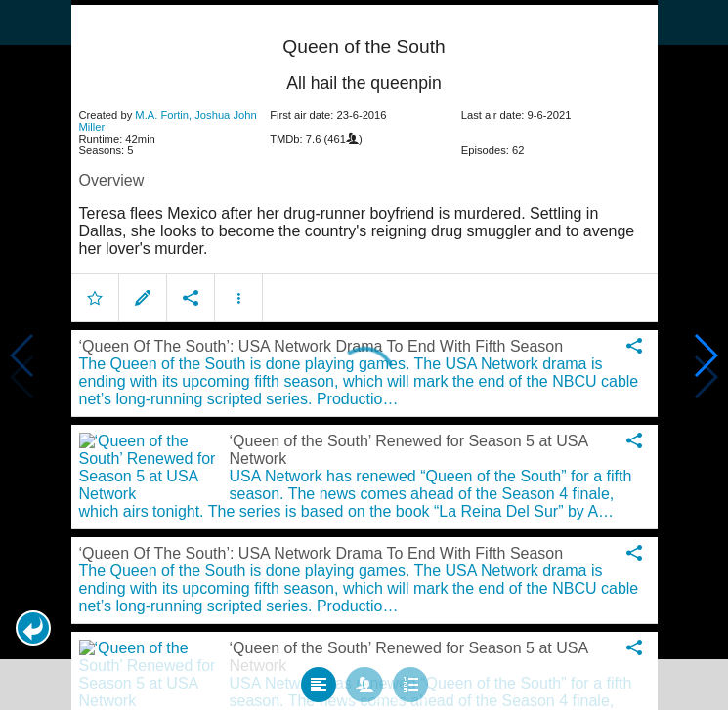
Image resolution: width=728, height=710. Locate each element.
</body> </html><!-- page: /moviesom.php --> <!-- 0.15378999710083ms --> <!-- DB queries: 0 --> (364, 355)
